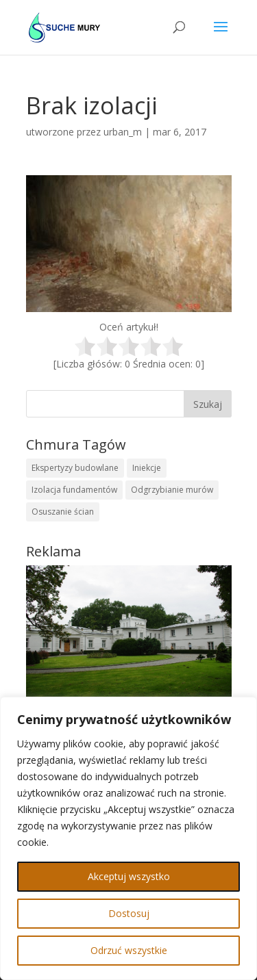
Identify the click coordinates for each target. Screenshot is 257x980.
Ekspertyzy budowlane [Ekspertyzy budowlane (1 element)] (75, 468)
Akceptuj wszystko (129, 876)
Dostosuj (129, 913)
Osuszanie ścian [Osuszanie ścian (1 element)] (63, 512)
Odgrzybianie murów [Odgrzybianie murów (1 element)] (172, 490)
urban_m (123, 132)
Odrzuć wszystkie (129, 950)
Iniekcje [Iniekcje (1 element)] (147, 468)
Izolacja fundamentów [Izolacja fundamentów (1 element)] (74, 490)
